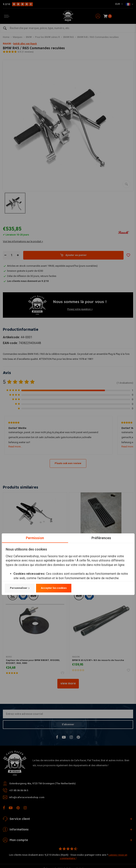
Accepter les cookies (54, 588)
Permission (35, 538)
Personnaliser (20, 588)
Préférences (101, 538)
